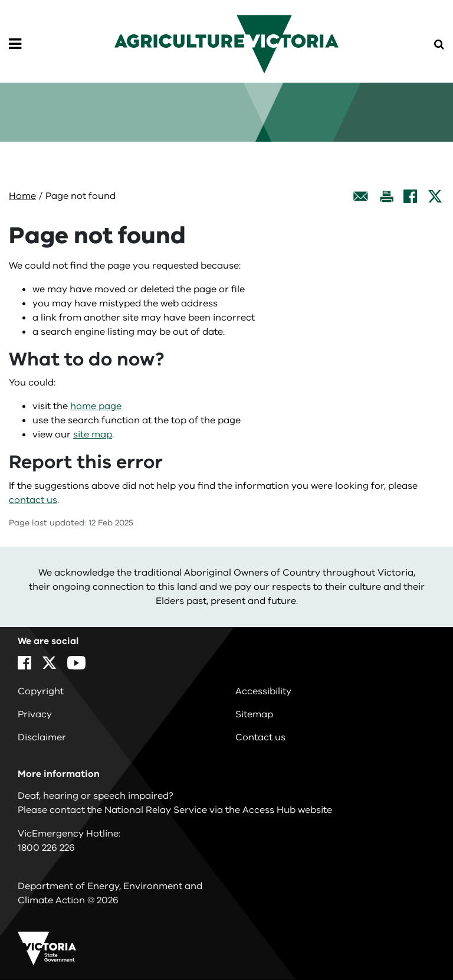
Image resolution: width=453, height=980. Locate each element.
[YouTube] (76, 663)
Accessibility (263, 691)
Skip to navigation (0, 0)
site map (93, 435)
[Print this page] (386, 196)
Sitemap (254, 714)
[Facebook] (410, 196)
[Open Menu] (15, 44)
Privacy (35, 714)
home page (96, 406)
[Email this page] (361, 196)
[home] (226, 44)
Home (22, 196)
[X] (435, 196)
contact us (33, 500)
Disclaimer (42, 737)
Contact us (260, 737)
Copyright (41, 691)
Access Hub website (287, 810)
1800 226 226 (46, 848)
